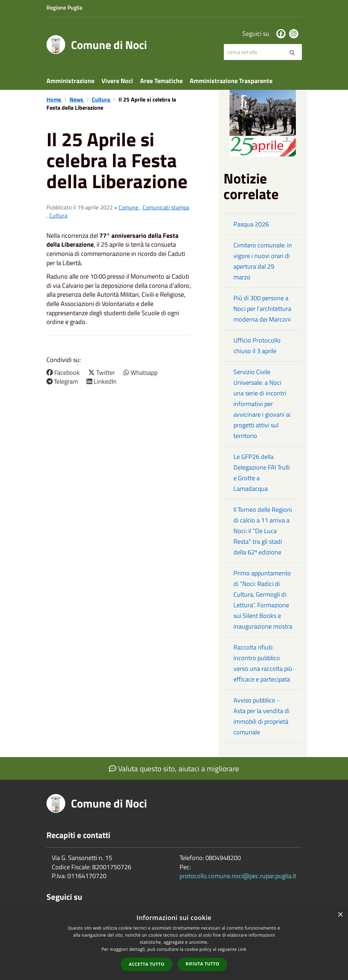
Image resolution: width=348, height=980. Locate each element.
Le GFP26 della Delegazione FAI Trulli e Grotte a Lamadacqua (262, 473)
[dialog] (174, 944)
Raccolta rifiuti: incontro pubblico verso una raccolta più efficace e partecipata (263, 663)
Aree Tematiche (161, 81)
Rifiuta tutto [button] (202, 964)
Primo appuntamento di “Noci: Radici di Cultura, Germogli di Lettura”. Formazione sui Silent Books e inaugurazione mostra (263, 600)
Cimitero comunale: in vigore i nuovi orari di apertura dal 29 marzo (263, 261)
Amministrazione (70, 81)
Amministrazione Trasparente (231, 81)
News (77, 99)
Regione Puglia (64, 7)
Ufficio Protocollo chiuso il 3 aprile (257, 346)
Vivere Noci (117, 81)
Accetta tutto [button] (147, 964)
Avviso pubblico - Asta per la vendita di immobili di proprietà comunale (261, 716)
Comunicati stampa (166, 207)
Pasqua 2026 (251, 224)
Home (54, 99)
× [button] (340, 915)
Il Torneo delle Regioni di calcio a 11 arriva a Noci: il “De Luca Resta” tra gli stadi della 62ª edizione (263, 531)
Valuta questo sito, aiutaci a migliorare (174, 768)
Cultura (102, 99)
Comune (129, 207)
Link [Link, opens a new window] (242, 949)
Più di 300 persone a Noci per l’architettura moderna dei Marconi (262, 309)
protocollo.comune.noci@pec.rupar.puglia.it (238, 876)
